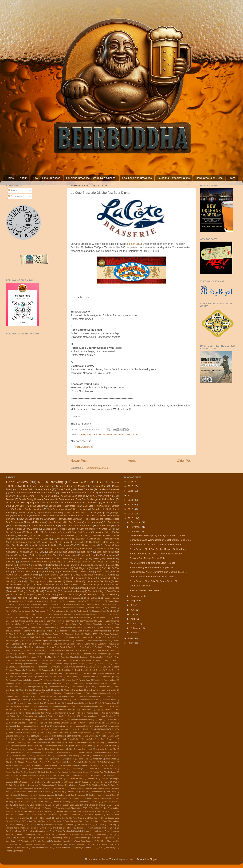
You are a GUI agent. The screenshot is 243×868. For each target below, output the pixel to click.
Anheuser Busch (28, 552)
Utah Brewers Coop (101, 831)
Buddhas (10, 647)
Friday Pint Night (29, 687)
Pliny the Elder (89, 585)
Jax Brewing (23, 535)
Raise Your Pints (13, 772)
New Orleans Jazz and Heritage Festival (24, 749)
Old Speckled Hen (43, 755)
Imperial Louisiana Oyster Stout (58, 710)
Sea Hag (46, 788)
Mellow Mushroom (59, 516)
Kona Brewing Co (108, 716)
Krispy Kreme (31, 719)
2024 (131, 491)
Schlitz (36, 788)
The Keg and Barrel (68, 595)
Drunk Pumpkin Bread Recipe (88, 670)
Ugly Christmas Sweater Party (42, 831)
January (135, 633)
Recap (113, 772)
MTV (117, 729)
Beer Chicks (71, 621)
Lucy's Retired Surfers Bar (83, 729)
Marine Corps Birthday (81, 733)
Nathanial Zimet (74, 581)
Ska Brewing (59, 792)
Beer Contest (24, 624)
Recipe (9, 775)
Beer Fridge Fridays (42, 486)
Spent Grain (111, 795)
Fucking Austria (77, 687)
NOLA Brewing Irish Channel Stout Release (153, 563)
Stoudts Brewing (95, 591)
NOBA (21, 742)
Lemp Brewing (95, 723)
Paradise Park (43, 759)
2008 (131, 643)
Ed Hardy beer (90, 673)
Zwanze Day (61, 847)
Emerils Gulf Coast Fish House (49, 677)
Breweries (111, 558)
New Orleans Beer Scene (81, 746)
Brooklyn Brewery (36, 506)
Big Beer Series (52, 634)
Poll (101, 762)
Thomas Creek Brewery (51, 821)
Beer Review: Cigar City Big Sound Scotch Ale (154, 581)
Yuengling (80, 844)
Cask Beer (110, 562)
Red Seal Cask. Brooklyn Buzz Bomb (59, 775)
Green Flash (83, 696)
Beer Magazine (21, 627)
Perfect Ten (97, 759)
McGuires (37, 736)
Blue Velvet (96, 637)
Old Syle (58, 755)
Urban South (35, 545)
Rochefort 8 (92, 779)
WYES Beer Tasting (74, 496)
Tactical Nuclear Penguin (21, 595)
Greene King (98, 696)
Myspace (112, 739)
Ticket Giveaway (16, 825)
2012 (131, 509)
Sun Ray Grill (54, 805)
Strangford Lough (37, 805)
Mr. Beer (102, 739)
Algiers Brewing (85, 604)
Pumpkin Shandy (109, 765)
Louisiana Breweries (108, 489)
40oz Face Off (88, 601)
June (133, 610)
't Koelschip (76, 598)
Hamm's (9, 703)
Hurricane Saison (103, 532)
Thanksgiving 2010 (79, 808)
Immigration (36, 710)
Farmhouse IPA (36, 680)
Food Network (58, 683)
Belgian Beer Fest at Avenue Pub (147, 558)
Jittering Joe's (92, 713)
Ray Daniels (63, 772)
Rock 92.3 (105, 779)
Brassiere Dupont (41, 641)
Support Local (47, 542)
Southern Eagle (73, 503)
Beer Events (38, 624)
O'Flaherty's (82, 752)
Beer (12, 493)
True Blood (58, 828)
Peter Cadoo (111, 759)
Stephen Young (94, 802)
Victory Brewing (85, 834)
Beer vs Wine (29, 631)
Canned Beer (49, 529)
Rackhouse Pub (109, 769)
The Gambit (79, 542)
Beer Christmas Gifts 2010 (91, 621)
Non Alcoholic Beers (45, 752)
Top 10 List (32, 825)
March (134, 624)
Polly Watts (111, 762)
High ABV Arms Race (107, 703)
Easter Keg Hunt (22, 572)
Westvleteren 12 (28, 841)
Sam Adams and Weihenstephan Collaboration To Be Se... (160, 540)
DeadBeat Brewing (14, 664)
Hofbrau (9, 706)
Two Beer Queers (109, 828)
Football (85, 683)
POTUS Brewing (72, 755)
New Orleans (44, 489)
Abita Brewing (16, 526)
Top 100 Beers (108, 595)
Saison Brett (63, 785)
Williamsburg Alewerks (61, 841)
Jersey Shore (78, 713)
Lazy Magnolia (72, 506)
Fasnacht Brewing (53, 680)
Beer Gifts (93, 624)
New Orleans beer (50, 503)
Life (19, 726)
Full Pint (91, 687)
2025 (131, 486)
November (136, 527)
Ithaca (28, 713)
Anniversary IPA (42, 611)
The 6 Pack (96, 808)
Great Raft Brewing (81, 532)
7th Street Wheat (112, 601)
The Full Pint (60, 818)
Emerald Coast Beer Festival (21, 677)
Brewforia (11, 562)
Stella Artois (79, 802)
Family (116, 677)
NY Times (69, 742)
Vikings (113, 834)
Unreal (76, 831)
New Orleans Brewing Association (69, 539)
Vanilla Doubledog (24, 834)
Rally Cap (21, 588)
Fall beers (106, 677)
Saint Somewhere (31, 785)
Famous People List (17, 680)
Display (12, 667)
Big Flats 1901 (91, 634)
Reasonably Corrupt (81, 772)
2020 (131, 495)
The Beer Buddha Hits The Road (38, 811)
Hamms (20, 703)
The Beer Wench (46, 595)
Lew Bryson (111, 723)
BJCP (9, 614)
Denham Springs (62, 664)
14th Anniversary (16, 601)
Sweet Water (113, 591)
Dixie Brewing (27, 496)
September (137, 596)
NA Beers (10, 742)
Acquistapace (69, 604)
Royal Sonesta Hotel (70, 782)
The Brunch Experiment (94, 815)
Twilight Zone (92, 828)
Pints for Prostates (56, 762)
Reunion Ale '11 (29, 779)
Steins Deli (26, 489)
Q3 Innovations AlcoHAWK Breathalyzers (48, 769)
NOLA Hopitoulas (36, 581)
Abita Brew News (55, 509)
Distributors (56, 667)
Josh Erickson (49, 716)
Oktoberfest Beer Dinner (126, 434)
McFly (27, 736)
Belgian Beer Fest (67, 631)
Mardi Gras (88, 506)
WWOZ (9, 838)
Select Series (76, 788)
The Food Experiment (42, 818)
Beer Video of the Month (72, 486)
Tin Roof (107, 503)
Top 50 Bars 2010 (84, 825)
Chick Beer (97, 650)
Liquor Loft (105, 578)
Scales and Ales (23, 788)
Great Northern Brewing (56, 532)
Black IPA (27, 558)
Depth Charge (78, 664)
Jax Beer (28, 578)
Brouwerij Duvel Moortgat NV (37, 644)
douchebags (111, 847)
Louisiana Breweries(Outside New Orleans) (91, 178)
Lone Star (82, 535)
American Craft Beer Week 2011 (77, 526)
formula (66, 545)
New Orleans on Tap (29, 519)
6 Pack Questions (66, 549)
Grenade (25, 700)
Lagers (101, 719)
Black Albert (12, 558)
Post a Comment (84, 447)
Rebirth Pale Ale (100, 772)
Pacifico (86, 755)
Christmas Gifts (24, 654)
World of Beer (16, 844)
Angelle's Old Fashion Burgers (19, 611)
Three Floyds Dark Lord (89, 821)
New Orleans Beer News (56, 746)
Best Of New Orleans (28, 529)
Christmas (10, 654)
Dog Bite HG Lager (111, 667)
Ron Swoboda (37, 782)
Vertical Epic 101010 (66, 834)
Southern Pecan (95, 795)
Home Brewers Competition (28, 706)
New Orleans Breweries (46, 178)
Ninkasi (30, 752)
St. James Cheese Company (96, 798)
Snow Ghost (111, 792)
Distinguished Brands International (33, 667)
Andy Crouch (110, 608)
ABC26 (12, 604)
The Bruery (64, 542)
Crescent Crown (25, 513)
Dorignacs (46, 670)
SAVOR (116, 782)
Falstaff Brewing (14, 532)
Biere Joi (13, 634)
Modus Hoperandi (59, 739)
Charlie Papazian (81, 650)
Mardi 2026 (45, 733)
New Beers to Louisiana (83, 516)
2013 (131, 504)
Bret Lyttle (56, 641)
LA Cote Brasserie (102, 434)
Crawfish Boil (98, 657)
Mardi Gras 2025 (60, 733)
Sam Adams (70, 588)
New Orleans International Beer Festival (50, 585)
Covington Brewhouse (91, 565)
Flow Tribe (43, 683)
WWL (43, 598)
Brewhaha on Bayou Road (87, 641)
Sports (9, 798)
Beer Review (17, 482)
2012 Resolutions (54, 601)
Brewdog (97, 558)
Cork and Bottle (87, 529)
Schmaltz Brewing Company (23, 542)
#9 (75, 545)
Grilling (112, 575)
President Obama (34, 765)
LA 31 (42, 719)
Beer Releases (103, 526)
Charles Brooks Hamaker (59, 650)
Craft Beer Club (67, 657)
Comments (15, 196)
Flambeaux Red (13, 683)
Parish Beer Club (60, 759)
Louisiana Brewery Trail (62, 726)
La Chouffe (71, 719)
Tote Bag (112, 825)
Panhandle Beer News (24, 759)
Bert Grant (115, 631)
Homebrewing (13, 578)
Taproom (48, 808)
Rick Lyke (58, 779)
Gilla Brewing (92, 690)
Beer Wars (53, 555)
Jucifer (62, 716)
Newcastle (102, 506)
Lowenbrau (64, 729)
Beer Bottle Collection (81, 618)
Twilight (80, 828)
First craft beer (110, 680)
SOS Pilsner (45, 588)
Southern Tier (51, 591)
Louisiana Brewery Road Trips (36, 726)
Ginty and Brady (109, 690)
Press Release (51, 765)
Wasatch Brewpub (59, 598)
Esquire (38, 572)
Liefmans (10, 726)
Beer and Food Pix (90, 555)
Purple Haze (11, 769)
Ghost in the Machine (73, 690)
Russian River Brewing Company (95, 782)
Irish (20, 713)
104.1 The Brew (91, 598)
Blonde (72, 637)
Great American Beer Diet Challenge (78, 499)
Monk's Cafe (75, 739)
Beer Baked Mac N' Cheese (57, 618)
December (136, 522)
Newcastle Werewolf (15, 752)
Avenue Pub (81, 482)
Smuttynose (97, 792)
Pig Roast (10, 762)
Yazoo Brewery (57, 844)
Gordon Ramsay (109, 693)
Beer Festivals (52, 624)
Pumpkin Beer (92, 765)
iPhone (9, 851)
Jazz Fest (38, 535)
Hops (74, 706)
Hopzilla (83, 706)
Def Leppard (46, 664)
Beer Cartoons (69, 552)
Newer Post (79, 461)
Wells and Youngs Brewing (103, 838)
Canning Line (55, 506)
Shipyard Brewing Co (109, 588)
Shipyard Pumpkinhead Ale (96, 788)
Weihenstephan (81, 838)
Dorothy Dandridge (63, 670)
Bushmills (99, 647)
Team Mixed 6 (62, 808)
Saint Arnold (14, 785)
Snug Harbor (11, 795)
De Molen (74, 660)
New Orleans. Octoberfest (81, 749)
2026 (131, 482)
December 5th (31, 664)
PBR (75, 585)
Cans (84, 562)
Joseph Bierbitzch (32, 716)
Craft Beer (50, 493)
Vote (35, 598)
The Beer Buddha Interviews (29, 509)
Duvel (95, 568)
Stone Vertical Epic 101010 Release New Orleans (156, 554)
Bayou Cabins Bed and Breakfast (61, 614)
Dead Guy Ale (110, 660)
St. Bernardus (75, 798)
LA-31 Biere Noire (56, 719)
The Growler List (97, 542)
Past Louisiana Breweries (137, 178)
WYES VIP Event (100, 496)
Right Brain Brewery (74, 779)
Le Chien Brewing (17, 723)
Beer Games (80, 624)
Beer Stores (38, 555)
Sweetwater (49, 519)
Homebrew (64, 706)
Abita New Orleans (40, 604)
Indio (77, 710)
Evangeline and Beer (90, 677)
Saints (57, 588)
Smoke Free (73, 792)
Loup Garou (31, 729)
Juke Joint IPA (74, 716)
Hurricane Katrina (98, 706)
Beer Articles (37, 618)
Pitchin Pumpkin (89, 762)
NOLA (20, 581)
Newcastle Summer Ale (106, 749)
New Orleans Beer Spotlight (21, 503)
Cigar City (37, 565)
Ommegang (94, 539)
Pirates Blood (73, 762)
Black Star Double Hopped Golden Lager (47, 637)
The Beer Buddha (49, 496)
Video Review (101, 834)
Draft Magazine (81, 568)
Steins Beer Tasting (62, 802)
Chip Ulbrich (111, 650)
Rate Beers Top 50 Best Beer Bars (39, 772)
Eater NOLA (41, 673)
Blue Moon (83, 637)
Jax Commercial (62, 713)
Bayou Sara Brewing (88, 614)
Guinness (65, 700)
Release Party (12, 779)
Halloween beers (109, 700)
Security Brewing (60, 788)
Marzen (98, 733)
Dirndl (116, 664)
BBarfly (113, 611)
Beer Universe (106, 627)
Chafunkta (11, 565)
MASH (109, 729)
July (133, 605)
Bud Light (57, 562)
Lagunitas (105, 513)
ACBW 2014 (24, 604)
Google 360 (39, 693)
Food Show (73, 683)
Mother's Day (89, 739)
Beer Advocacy (22, 618)
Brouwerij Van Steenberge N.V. (67, 644)
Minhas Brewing (29, 739)
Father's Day (70, 680)
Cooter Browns (70, 565)
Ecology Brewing (73, 673)
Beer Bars (53, 552)
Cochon (38, 654)
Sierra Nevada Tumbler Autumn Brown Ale (32, 792)
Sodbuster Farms (28, 795)
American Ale (12, 608)
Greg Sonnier (12, 700)
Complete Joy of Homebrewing (96, 654)
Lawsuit (92, 578)
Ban (27, 614)
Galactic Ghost (104, 687)
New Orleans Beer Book (98, 581)
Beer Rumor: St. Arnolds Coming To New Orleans (156, 545)
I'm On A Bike (21, 710)
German (57, 690)
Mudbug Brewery (26, 539)
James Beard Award (43, 713)
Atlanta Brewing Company (63, 611)
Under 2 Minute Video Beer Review (64, 522)
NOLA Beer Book (34, 742)
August (135, 601)
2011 (131, 514)
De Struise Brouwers (91, 660)
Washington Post (24, 838)
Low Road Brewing (48, 729)
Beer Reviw (65, 627)
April (133, 619)
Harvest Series (88, 703)
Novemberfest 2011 (65, 752)
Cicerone (24, 565)
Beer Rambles (86, 489)
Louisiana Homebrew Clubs (174, 178)
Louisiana (65, 493)
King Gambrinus (91, 716)
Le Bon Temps (113, 719)
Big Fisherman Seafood (72, 634)
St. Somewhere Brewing (72, 591)
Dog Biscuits (94, 667)
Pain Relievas (99, 755)
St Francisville (47, 798)
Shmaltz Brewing (17, 591)
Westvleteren (12, 841)
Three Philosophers (111, 821)
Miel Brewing (90, 736)
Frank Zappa (110, 683)
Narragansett (55, 581)
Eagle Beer (111, 670)
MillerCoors (14, 739)
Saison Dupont (79, 785)
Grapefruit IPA (12, 696)
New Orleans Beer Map (32, 746)
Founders (97, 683)
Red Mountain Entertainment (28, 775)
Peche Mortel (84, 759)
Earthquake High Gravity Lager (19, 673)
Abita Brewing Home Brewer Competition (151, 567)
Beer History (87, 552)
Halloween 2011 (91, 700)
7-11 (99, 601)
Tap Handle (36, 808)
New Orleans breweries (55, 749)
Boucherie (26, 641)
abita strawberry (92, 522)
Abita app (56, 604)
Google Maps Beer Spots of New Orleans (65, 693)
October (135, 531)
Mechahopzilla (39, 516)
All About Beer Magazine (105, 604)
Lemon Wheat (79, 723)
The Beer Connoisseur (71, 815)
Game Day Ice (26, 690)
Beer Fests (66, 624)
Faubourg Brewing (68, 572)
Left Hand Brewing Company (56, 723)
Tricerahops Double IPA (40, 828)
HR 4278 (77, 700)
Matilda (108, 733)
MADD (100, 729)
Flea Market (29, 683)
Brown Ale (89, 644)
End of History (71, 677)
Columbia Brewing (72, 654)
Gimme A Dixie (30, 575)
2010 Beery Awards (35, 601)
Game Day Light (43, 690)
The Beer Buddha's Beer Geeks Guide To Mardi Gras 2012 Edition (84, 811)
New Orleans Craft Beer (106, 746)
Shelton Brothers (87, 588)
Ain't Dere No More (78, 509)
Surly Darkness (89, 805)
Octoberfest (95, 752)
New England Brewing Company (90, 742)
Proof (80, 765)
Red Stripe (83, 775)
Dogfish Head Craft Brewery (50, 513)
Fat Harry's (50, 572)
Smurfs (85, 792)
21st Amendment (71, 601)
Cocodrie (48, 654)
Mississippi (43, 739)
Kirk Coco (51, 535)
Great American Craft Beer (50, 696)
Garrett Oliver (103, 572)
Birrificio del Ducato (18, 637)
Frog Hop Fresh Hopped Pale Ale (53, 687)
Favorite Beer (84, 680)
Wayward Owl (42, 838)
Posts (13, 190)
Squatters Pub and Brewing (26, 798)
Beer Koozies (106, 624)
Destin (90, 664)
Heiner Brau (134, 244)
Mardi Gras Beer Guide (209, 178)
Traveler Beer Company (16, 828)
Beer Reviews (51, 627)
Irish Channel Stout (76, 513)
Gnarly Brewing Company (56, 575)
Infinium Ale (87, 710)
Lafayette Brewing (87, 719)
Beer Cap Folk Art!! (140, 586)
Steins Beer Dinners (42, 802)
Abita (100, 482)
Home (10, 178)
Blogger (154, 859)
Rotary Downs (52, 782)
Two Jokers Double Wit (16, 831)
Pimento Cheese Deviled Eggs (31, 762)
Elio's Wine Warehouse (109, 673)
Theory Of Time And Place (27, 821)
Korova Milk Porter (14, 719)
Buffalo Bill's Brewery (26, 647)
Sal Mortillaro (94, 785)
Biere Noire (37, 634)
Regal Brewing (110, 775)
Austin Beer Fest (84, 611)
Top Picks (100, 825)
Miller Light (114, 736)
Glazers (9, 693)
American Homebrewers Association (69, 608)
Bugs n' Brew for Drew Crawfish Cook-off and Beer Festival (65, 647)
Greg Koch (111, 696)
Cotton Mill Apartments (27, 657)
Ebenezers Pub (56, 673)
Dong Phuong (15, 670)
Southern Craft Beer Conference (71, 795)
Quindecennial (75, 769)
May (133, 614)
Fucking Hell (87, 572)
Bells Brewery (84, 631)
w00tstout (19, 851)
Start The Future (23, 802)
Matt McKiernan (21, 516)
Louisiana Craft (101, 726)
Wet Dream (43, 841)
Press (232, 178)
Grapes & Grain (28, 696)
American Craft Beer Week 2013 (35, 608)
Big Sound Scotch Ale (110, 634)
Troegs (9, 598)
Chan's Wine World (30, 493)
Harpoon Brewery (54, 703)
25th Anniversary (88, 545)
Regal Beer (95, 775)
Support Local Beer (71, 805)
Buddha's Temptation (107, 644)
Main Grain (14, 733)
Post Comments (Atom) (97, 468)
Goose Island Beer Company (89, 575)
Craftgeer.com (83, 657)
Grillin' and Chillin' (40, 700)
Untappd (86, 831)
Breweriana (68, 641)
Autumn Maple (100, 611)
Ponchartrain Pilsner (15, 765)
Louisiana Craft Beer (100, 535)
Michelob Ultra (75, 736)
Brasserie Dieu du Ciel (48, 558)
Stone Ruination (20, 805)
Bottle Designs (12, 641)
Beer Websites (69, 555)
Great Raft (70, 696)
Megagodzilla (50, 736)
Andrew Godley (94, 608)
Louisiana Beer (98, 486)
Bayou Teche (106, 614)
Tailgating (24, 808)
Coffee (58, 654)
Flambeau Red (33, 532)
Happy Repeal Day (35, 703)
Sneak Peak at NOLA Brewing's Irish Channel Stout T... (159, 572)
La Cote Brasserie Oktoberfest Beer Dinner (152, 577)
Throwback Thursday (34, 522)
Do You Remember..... (59, 568)
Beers (54, 631)
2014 (131, 500)
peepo (132, 859)
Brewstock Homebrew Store (34, 562)
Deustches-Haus (104, 664)
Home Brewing (49, 706)
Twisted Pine (23, 598)
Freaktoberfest (12, 687)
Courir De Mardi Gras (48, 657)
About (23, 178)
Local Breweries (66, 535)
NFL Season (44, 539)
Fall (114, 529)
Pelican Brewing (111, 539)
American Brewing (106, 549)
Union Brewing (64, 831)
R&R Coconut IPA (92, 769)
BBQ (42, 552)
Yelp (70, 844)
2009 (131, 638)
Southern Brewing (46, 795)
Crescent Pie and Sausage (25, 660)
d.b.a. (93, 847)
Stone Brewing (65, 489)
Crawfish (103, 529)
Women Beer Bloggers (83, 841)
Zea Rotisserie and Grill (42, 847)
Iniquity (99, 710)
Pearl (72, 759)
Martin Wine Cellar (84, 493)
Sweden (102, 805)
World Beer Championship (108, 841)
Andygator (11, 552)
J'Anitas (93, 513)
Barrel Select (38, 614)
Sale (105, 785)
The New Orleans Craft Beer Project (85, 818)
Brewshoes (106, 641)
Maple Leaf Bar (29, 733)
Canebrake (72, 562)
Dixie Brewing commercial (75, 667)
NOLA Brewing (51, 482)
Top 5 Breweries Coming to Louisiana (57, 825)
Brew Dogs (83, 558)
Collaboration (52, 565)
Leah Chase (34, 723)
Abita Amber (86, 549)
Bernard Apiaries (100, 631)
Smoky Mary (35, 591)
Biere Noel (24, 634)
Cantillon (96, 562)
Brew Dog (68, 558)
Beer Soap (91, 627)
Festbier (97, 680)
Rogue (32, 588)
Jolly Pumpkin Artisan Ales (49, 578)
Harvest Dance (71, 703)
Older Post (185, 461)
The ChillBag (23, 818)
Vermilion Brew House (45, 834)
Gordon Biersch (92, 693)
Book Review (110, 637)
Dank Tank (62, 660)
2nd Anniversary (111, 522)
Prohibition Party (68, 765)
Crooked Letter (47, 660)
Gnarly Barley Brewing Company (36, 499)
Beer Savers (78, 627)
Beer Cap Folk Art (54, 621)
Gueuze (54, 700)
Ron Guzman (22, 782)
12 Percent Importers (110, 598)
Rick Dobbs (45, 779)
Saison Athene (48, 785)
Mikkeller (103, 736)
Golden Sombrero (23, 693)
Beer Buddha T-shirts (103, 618)
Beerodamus (109, 555)
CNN (109, 647)
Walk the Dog (52, 545)
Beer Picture (36, 627)
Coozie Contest (67, 529)
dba (100, 847)
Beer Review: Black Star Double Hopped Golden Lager (159, 549)
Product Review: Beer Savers (145, 590)
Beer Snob (23, 555)
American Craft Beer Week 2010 (42, 526)
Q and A (23, 769)
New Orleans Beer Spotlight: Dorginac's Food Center (158, 535)
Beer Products (103, 552)
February (136, 628)
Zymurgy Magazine (79, 847)
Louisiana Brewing (83, 726)
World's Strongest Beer (36, 844)
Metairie (62, 736)
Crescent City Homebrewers (31, 568)
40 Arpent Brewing (43, 549)
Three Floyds (70, 821)
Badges (18, 614)
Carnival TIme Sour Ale (34, 650)
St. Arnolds (61, 798)
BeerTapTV (43, 631)
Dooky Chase (32, 670)
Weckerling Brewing (61, 838)
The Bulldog (92, 503)
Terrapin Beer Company (70, 519)
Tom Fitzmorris (90, 595)
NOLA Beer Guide (53, 742)
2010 (131, 518)
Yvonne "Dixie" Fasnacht (99, 844)
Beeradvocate (98, 509)
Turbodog (69, 828)
